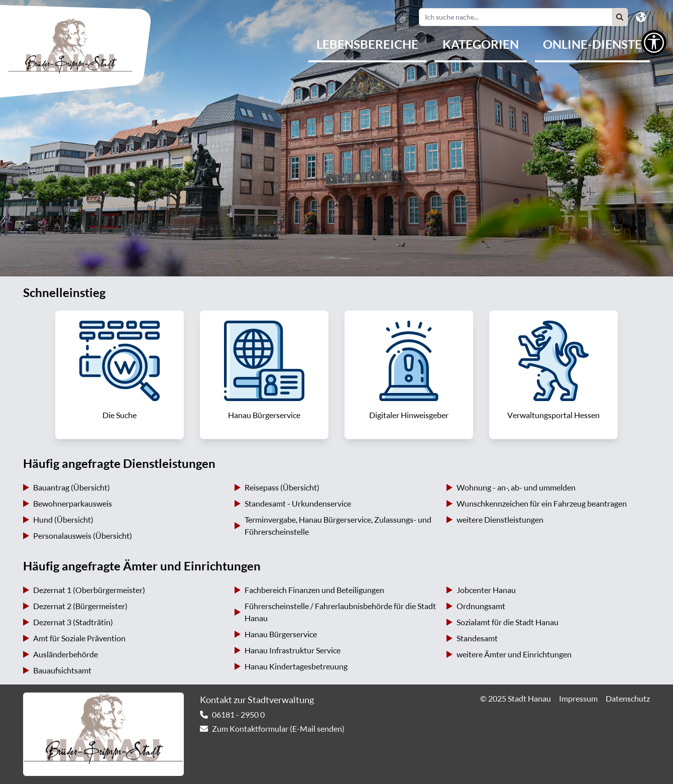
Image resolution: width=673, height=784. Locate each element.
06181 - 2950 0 (238, 715)
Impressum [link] (578, 699)
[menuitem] (367, 45)
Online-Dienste (592, 44)
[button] (620, 17)
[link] (120, 375)
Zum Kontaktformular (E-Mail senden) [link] (278, 729)
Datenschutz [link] (628, 699)
